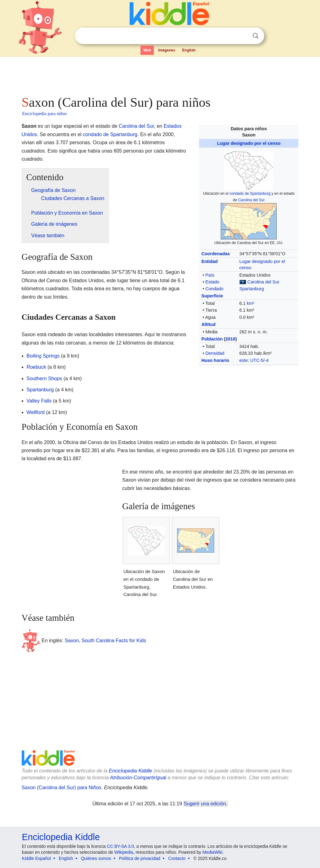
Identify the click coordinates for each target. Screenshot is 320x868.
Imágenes (167, 50)
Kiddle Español (36, 858)
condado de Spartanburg (250, 194)
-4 (267, 360)
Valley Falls (39, 401)
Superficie (212, 296)
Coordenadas (216, 254)
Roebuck (36, 367)
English (189, 50)
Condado (214, 289)
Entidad (209, 261)
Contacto (177, 858)
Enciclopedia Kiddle (131, 771)
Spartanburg (252, 289)
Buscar (256, 36)
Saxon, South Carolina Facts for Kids (105, 640)
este (244, 360)
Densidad (215, 353)
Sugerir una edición (205, 804)
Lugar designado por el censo (249, 143)
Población (212, 339)
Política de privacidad (140, 858)
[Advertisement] (160, 74)
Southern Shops (44, 378)
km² (251, 303)
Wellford (36, 412)
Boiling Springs (43, 356)
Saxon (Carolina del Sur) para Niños (62, 788)
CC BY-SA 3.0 (120, 846)
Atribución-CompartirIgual (138, 778)
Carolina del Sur (251, 200)
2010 (230, 339)
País (210, 275)
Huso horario (215, 360)
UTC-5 (257, 360)
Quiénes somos (96, 858)
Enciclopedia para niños (45, 114)
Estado (212, 282)
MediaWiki (213, 852)
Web (147, 50)
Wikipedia (124, 852)
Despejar (243, 36)
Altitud (208, 324)
